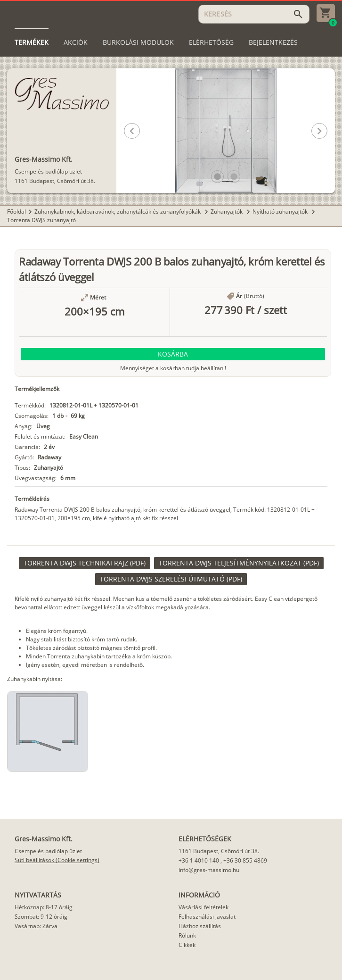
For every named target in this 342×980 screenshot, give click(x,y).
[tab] (32, 42)
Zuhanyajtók (227, 212)
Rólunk (187, 935)
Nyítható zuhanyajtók (281, 212)
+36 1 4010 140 (199, 860)
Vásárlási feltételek (204, 907)
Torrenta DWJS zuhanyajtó (41, 220)
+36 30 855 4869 (245, 860)
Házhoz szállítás (200, 926)
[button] (217, 177)
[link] (85, 563)
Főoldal (16, 212)
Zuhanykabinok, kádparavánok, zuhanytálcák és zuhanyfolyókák (118, 212)
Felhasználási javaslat (207, 917)
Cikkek (187, 945)
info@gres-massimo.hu (209, 870)
